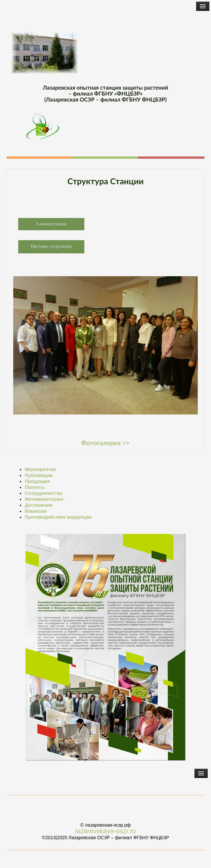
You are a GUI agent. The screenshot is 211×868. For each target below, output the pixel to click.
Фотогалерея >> (106, 443)
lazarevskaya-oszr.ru (105, 831)
